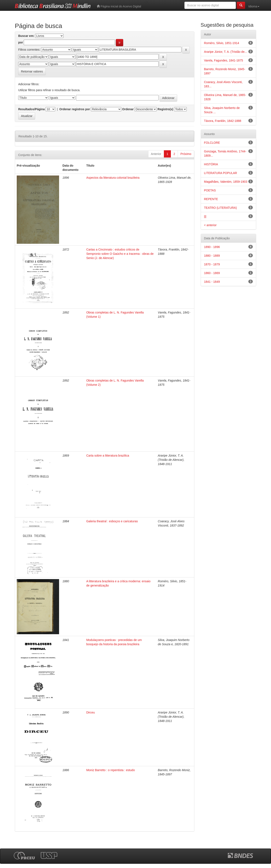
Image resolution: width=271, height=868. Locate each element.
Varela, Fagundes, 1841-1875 (224, 60)
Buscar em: (26, 36)
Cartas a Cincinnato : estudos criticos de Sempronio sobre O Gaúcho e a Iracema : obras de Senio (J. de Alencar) (120, 254)
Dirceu (90, 712)
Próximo (186, 154)
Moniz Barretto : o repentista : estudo (111, 770)
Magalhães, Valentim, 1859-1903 (226, 182)
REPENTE (211, 199)
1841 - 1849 (212, 282)
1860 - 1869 (212, 273)
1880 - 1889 (212, 256)
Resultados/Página (31, 109)
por (21, 42)
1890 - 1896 (212, 247)
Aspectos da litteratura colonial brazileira (113, 178)
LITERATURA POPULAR (221, 173)
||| (205, 216)
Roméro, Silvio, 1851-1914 (222, 43)
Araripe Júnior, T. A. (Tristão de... (226, 52)
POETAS (210, 190)
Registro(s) (165, 109)
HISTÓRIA (211, 164)
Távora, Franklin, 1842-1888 (223, 121)
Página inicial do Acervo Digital (119, 6)
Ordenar (128, 109)
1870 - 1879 (212, 264)
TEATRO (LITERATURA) (221, 208)
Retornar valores (32, 71)
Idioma (254, 6)
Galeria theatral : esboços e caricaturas (112, 521)
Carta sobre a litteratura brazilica (108, 456)
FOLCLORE (212, 143)
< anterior (210, 225)
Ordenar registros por (75, 109)
